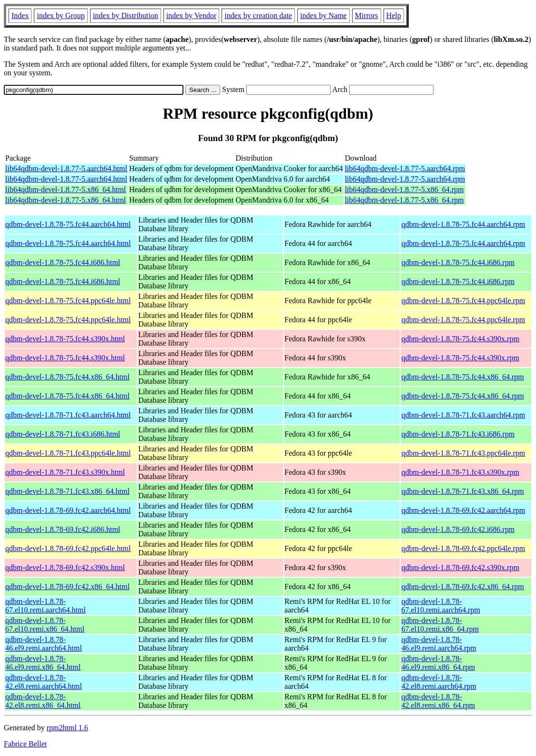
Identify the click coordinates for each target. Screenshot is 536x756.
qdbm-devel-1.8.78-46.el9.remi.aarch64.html (44, 644)
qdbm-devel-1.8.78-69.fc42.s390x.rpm (460, 567)
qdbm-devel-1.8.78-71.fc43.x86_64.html (67, 491)
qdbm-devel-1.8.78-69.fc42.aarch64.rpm (463, 510)
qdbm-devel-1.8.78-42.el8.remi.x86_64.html (43, 701)
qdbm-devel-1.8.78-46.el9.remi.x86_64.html (43, 663)
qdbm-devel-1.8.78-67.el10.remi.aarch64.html (46, 606)
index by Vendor (191, 15)
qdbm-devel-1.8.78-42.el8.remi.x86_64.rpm (438, 701)
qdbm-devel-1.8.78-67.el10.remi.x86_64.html (45, 625)
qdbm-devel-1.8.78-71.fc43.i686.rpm (458, 434)
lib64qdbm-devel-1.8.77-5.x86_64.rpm (405, 189)
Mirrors (367, 15)
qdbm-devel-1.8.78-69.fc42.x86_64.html (67, 587)
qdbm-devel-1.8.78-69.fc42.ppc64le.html (68, 548)
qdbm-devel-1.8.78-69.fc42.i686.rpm (458, 529)
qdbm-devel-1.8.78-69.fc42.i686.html (63, 529)
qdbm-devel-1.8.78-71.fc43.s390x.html (65, 472)
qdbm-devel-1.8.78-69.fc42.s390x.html (65, 567)
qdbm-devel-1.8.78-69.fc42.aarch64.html (68, 510)
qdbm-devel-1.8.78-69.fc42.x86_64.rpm (462, 587)
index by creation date (258, 15)
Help (394, 15)
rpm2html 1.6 (67, 728)
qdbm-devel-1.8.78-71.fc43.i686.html (63, 434)
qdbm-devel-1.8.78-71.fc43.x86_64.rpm (462, 491)
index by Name (324, 15)
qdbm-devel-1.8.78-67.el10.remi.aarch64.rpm (440, 606)
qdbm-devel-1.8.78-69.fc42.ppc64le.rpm (463, 548)
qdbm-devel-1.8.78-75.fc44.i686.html (63, 262)
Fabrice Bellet (25, 744)
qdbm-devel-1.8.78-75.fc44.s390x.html (65, 339)
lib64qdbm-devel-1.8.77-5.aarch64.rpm (405, 169)
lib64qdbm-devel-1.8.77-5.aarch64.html (66, 169)
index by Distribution (126, 15)
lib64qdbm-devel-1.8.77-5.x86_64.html (66, 189)
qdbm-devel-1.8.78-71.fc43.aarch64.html (68, 415)
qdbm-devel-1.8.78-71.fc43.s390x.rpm (460, 472)
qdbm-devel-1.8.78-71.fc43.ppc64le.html (68, 453)
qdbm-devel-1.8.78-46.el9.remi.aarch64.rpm (439, 644)
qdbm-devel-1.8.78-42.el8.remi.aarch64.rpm (439, 682)
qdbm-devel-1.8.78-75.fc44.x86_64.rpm (462, 377)
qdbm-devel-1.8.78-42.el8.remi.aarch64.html (44, 682)
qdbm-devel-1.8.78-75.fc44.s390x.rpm (460, 339)
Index (20, 15)
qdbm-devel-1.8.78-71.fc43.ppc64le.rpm (463, 453)
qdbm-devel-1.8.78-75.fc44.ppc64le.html (68, 301)
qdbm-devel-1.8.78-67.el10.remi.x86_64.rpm (440, 625)
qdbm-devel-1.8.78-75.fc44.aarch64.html (68, 224)
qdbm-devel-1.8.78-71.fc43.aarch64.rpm (463, 415)
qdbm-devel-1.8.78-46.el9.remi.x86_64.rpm (438, 663)
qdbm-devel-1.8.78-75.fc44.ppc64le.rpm (463, 301)
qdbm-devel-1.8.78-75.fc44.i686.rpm (458, 262)
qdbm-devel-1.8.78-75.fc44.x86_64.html (67, 377)
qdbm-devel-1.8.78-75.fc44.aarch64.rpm (463, 224)
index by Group (61, 15)
